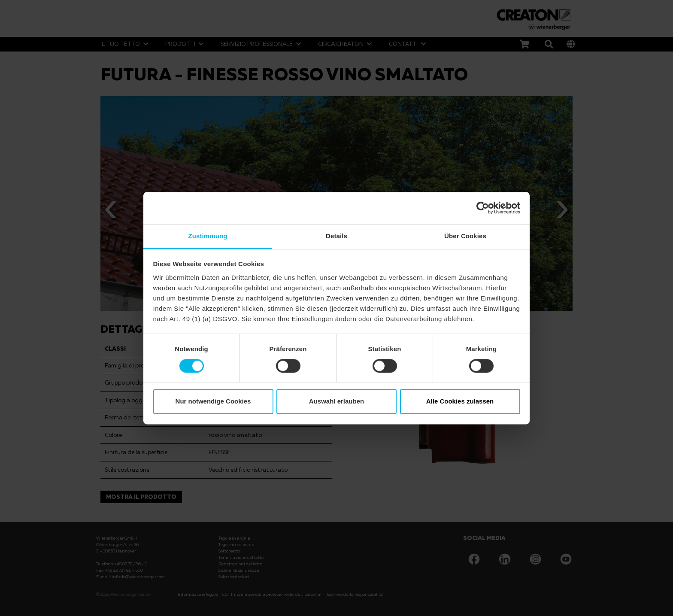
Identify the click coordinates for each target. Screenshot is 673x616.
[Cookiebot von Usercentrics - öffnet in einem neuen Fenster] (483, 208)
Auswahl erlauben (336, 402)
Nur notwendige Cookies (213, 402)
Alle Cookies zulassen (460, 402)
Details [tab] (336, 236)
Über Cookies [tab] (465, 236)
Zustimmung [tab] (208, 236)
